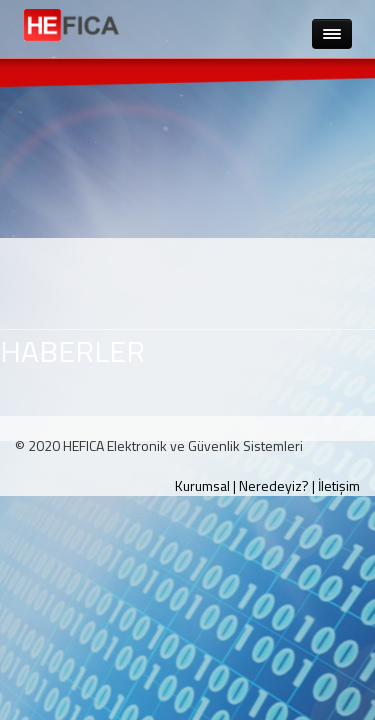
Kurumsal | (205, 485)
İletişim (339, 485)
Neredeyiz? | (277, 485)
